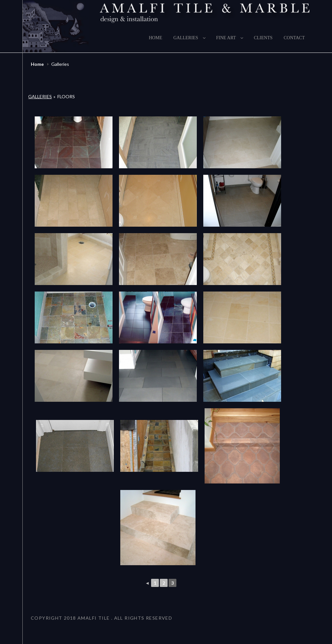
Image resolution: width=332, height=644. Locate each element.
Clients (263, 38)
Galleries (190, 38)
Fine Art (230, 38)
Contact (294, 38)
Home (155, 38)
